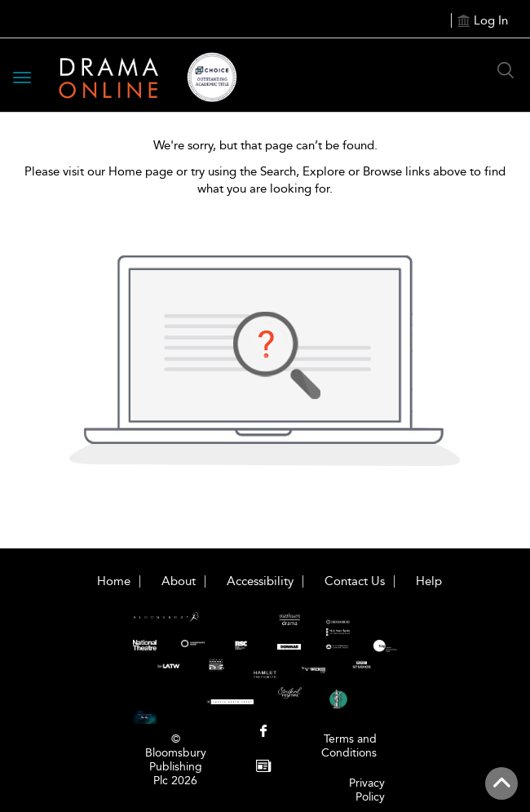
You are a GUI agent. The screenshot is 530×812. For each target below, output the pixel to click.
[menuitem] (264, 732)
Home (114, 581)
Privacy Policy (367, 790)
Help (429, 581)
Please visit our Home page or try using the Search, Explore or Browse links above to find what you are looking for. (265, 180)
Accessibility (260, 581)
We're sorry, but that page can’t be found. (265, 145)
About (179, 581)
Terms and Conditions (349, 746)
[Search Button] (506, 70)
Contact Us (355, 581)
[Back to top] (501, 783)
